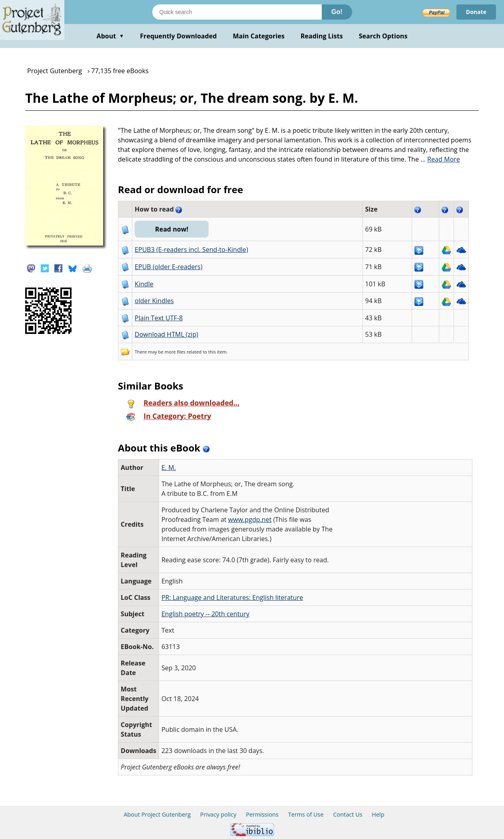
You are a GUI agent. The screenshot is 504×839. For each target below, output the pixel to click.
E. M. (169, 467)
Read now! (172, 229)
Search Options (383, 36)
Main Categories (259, 36)
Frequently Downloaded (178, 36)
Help (378, 814)
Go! (337, 12)
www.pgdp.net (250, 519)
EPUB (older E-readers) (168, 267)
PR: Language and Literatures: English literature (232, 597)
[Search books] (237, 12)
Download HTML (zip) (166, 334)
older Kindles (154, 301)
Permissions (262, 814)
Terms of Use (306, 814)
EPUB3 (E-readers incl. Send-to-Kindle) (191, 250)
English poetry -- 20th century (205, 614)
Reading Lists (322, 36)
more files (175, 352)
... (440, 159)
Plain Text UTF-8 (159, 318)
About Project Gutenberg (157, 814)
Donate (476, 12)
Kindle (144, 284)
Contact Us (348, 814)
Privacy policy (218, 814)
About (111, 36)
